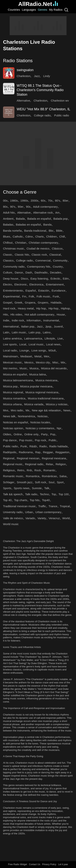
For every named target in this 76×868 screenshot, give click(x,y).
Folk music (43, 296)
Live (60, 338)
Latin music (19, 332)
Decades (56, 272)
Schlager (9, 482)
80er (65, 201)
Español (31, 291)
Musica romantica (14, 398)
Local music (36, 344)
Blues (7, 236)
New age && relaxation (46, 410)
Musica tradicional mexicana (46, 398)
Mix (63, 362)
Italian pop (28, 326)
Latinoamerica (33, 338)
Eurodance (58, 291)
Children (52, 236)
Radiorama (26, 452)
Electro (7, 284)
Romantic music (13, 476)
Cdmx (29, 236)
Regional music (13, 464)
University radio (13, 512)
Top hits (35, 500)
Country (58, 267)
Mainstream (10, 356)
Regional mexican (28, 458)
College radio (42, 115)
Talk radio (31, 494)
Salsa (63, 476)
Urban (29, 512)
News (67, 410)
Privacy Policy (49, 864)
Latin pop (34, 332)
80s (5, 207)
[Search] (66, 10)
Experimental (11, 296)
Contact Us (35, 864)
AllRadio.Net (38, 4)
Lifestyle (50, 338)
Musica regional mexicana (42, 392)
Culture (8, 272)
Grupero (43, 302)
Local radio (10, 350)
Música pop (10, 386)
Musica (34, 368)
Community (60, 260)
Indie (6, 320)
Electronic (21, 284)
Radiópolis (10, 452)
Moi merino (10, 368)
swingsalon (25, 70)
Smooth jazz (25, 482)
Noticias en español (15, 422)
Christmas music (14, 248)
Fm (24, 296)
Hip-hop (54, 308)
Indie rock (18, 320)
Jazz (37, 76)
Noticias (42, 416)
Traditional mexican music (19, 506)
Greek (18, 302)
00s (5, 201)
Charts (39, 236)
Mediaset (26, 356)
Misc (55, 362)
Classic (8, 255)
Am (57, 213)
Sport (60, 482)
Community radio (14, 267)
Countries (14, 10)
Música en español (15, 374)
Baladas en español (28, 225)
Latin (6, 332)
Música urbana (12, 404)
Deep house (11, 279)
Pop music (26, 440)
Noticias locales (40, 422)
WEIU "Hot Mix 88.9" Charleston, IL (43, 109)
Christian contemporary (43, 243)
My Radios (56, 10)
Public (52, 440)
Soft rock (40, 482)
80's (58, 201)
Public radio (62, 115)
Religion (61, 464)
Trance (53, 506)
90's (13, 207)
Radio (43, 446)
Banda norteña (12, 231)
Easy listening (39, 279)
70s (50, 201)
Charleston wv (60, 101)
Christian (21, 243)
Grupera (30, 302)
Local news (53, 344)
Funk (56, 296)
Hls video (16, 314)
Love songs (39, 350)
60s (43, 201)
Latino (47, 332)
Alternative (23, 101)
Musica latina (38, 374)
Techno (44, 494)
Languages (29, 10)
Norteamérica (26, 416)
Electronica (36, 284)
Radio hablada (58, 446)
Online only (31, 434)
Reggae (48, 452)
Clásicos (57, 248)
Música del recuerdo (54, 368)
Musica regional (13, 392)
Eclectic (56, 279)
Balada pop (61, 219)
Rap (38, 452)
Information (34, 320)
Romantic (49, 470)
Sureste (37, 488)
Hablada (56, 302)
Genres (43, 10)
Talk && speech (13, 494)
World (66, 518)
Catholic (18, 236)
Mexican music (12, 362)
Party (44, 434)
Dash (29, 272)
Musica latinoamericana (18, 380)
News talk (9, 416)
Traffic (42, 506)
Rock (38, 470)
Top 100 (64, 494)
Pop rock (40, 440)
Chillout (8, 243)
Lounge (24, 350)
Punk (24, 446)
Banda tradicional (35, 231)
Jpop (48, 326)
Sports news (22, 488)
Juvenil (58, 326)
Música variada (34, 404)
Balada (20, 219)
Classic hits (22, 255)
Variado (30, 518)
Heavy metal (26, 308)
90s (28, 207)
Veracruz (54, 518)
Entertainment (55, 284)
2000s (34, 201)
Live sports (10, 344)
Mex (46, 356)
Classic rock (39, 255)
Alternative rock (43, 213)
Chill (62, 236)
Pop (53, 434)
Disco (24, 279)
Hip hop (41, 308)
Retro (21, 470)
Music (23, 368)
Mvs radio (17, 410)
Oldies (7, 434)
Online (18, 434)
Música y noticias (57, 404)
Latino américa (12, 338)
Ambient (8, 219)
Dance (19, 272)
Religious (9, 470)
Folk (31, 296)
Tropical (65, 506)
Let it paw (63, 864)
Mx (27, 410)
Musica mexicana (46, 380)
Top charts (21, 500)
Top (54, 494)
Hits (5, 314)
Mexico (29, 362)
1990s (24, 201)
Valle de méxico (13, 518)
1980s (14, 201)
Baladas (8, 225)
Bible (59, 231)
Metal (38, 356)
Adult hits (9, 213)
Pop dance (10, 440)
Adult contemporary (45, 207)
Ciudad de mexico (38, 248)
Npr (59, 428)
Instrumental (51, 320)
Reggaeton (62, 452)
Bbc (51, 231)
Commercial (43, 260)
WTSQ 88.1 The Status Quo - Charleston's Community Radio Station (40, 90)
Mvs (6, 410)
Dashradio (41, 272)
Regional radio (34, 464)
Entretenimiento (13, 291)
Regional (9, 458)
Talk (47, 488)
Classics (8, 260)
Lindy (47, 76)
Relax (49, 464)
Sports (7, 488)
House (61, 314)
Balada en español (39, 219)
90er (21, 207)
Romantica (33, 476)
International (11, 326)
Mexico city (43, 362)
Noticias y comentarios (40, 428)
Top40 (46, 500)
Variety (42, 518)
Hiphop (65, 308)
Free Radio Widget (18, 864)
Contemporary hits (39, 267)
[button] (38, 61)
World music (11, 524)
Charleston (24, 76)
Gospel (8, 302)
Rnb (29, 470)
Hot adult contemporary (39, 314)
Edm (66, 279)
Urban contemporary (48, 512)
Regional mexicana (54, 458)
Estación (44, 291)
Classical (55, 255)
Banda (47, 225)
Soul (51, 482)
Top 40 (7, 500)
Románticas (49, 476)
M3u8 (52, 350)
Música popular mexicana (36, 386)
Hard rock (9, 308)
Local (23, 344)
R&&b (33, 446)
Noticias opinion (13, 428)
